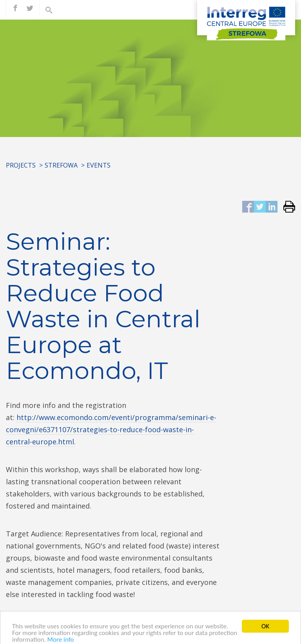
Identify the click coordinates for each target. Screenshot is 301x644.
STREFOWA (61, 165)
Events (99, 165)
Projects (21, 165)
